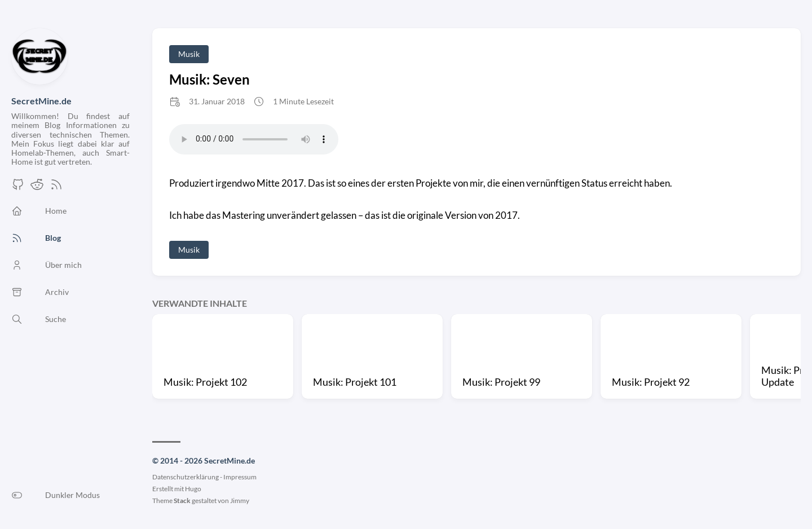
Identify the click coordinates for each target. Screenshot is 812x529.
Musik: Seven (209, 79)
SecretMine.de (41, 101)
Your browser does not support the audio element (254, 139)
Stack (182, 501)
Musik (189, 54)
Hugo (193, 489)
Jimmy (240, 501)
